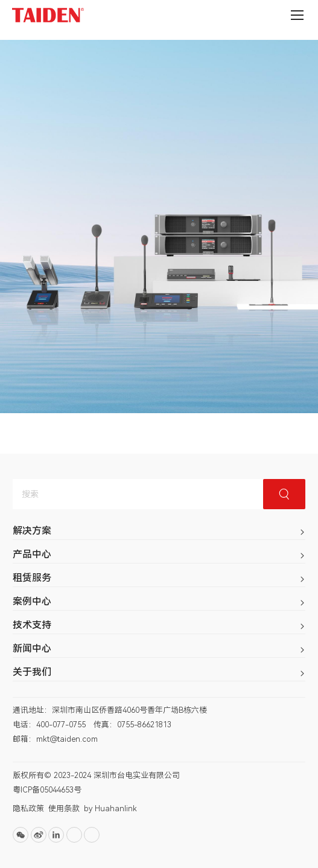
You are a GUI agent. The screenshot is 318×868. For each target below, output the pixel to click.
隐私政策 (28, 809)
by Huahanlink (110, 809)
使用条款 (64, 809)
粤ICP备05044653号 (47, 790)
